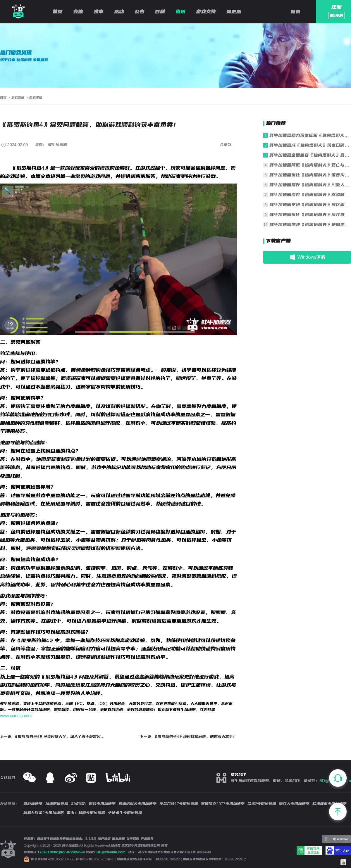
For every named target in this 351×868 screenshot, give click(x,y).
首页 (58, 12)
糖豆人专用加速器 (294, 804)
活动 (119, 12)
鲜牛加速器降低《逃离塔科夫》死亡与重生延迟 (310, 165)
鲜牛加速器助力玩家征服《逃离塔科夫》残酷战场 (310, 135)
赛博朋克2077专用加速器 (223, 804)
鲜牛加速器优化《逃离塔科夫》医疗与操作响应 (310, 215)
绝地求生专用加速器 (125, 813)
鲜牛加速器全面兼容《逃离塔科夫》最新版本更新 (310, 155)
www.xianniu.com (16, 716)
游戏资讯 (18, 98)
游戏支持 (206, 12)
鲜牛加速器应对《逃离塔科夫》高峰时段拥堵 (310, 195)
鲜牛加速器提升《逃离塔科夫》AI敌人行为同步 (310, 185)
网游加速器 (33, 804)
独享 (99, 12)
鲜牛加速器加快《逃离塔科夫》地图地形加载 (310, 225)
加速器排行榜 (57, 804)
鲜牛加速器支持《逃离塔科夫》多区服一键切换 (310, 205)
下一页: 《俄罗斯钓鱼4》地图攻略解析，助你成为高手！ (188, 736)
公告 (140, 12)
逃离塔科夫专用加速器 (137, 804)
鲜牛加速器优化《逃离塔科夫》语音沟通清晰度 (310, 175)
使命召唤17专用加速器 (179, 804)
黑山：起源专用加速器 (86, 813)
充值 (78, 12)
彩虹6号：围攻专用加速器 (93, 804)
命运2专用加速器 (262, 804)
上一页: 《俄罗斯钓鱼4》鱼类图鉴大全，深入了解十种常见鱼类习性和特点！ (53, 736)
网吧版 (234, 12)
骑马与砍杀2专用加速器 (44, 813)
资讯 (180, 12)
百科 (160, 12)
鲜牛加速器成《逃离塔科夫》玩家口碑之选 (310, 145)
